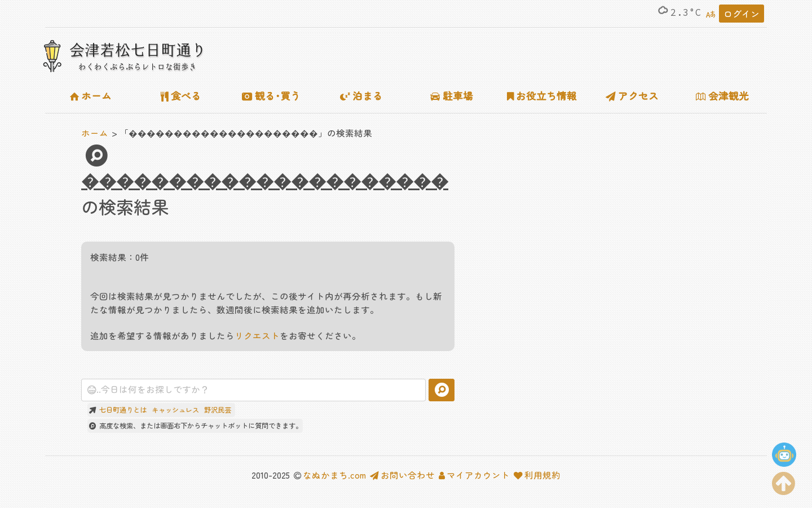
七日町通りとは (123, 410)
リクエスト (257, 335)
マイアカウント (474, 475)
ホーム (91, 96)
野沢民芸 (218, 410)
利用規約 (537, 475)
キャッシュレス (175, 410)
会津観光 (722, 96)
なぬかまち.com (334, 475)
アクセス (632, 96)
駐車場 (452, 96)
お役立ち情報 (542, 96)
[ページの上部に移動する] (784, 481)
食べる (181, 96)
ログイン (742, 14)
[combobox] (253, 390)
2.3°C (679, 12)
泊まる (361, 96)
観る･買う (271, 96)
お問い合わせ (402, 475)
